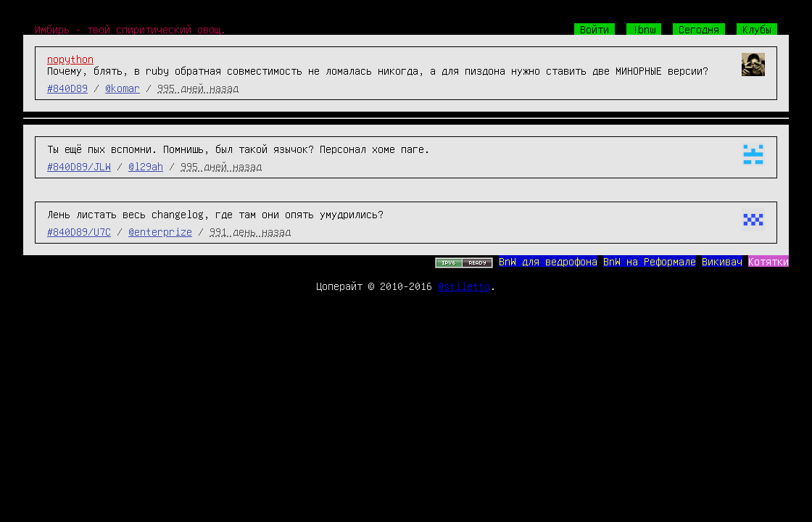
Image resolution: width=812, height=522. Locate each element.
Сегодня (699, 29)
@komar (123, 88)
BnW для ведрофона (548, 261)
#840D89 (67, 88)
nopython (70, 59)
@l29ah (146, 166)
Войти (594, 29)
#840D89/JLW (79, 166)
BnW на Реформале (650, 261)
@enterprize (160, 231)
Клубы (757, 29)
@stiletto (464, 286)
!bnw (644, 29)
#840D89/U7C (79, 231)
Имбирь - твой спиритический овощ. (130, 29)
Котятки (768, 261)
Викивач (722, 261)
